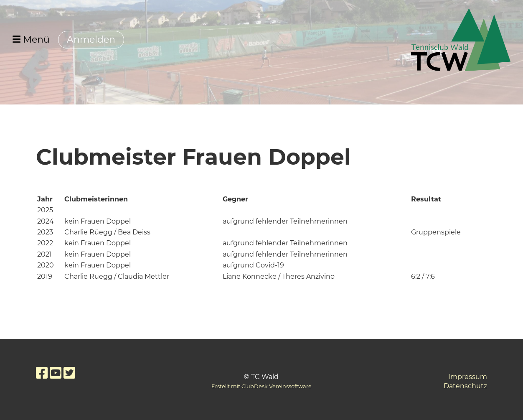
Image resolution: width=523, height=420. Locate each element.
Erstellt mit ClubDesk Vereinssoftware (261, 386)
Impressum (468, 377)
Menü (31, 39)
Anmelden (91, 39)
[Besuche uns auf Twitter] (69, 373)
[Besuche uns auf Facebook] (42, 373)
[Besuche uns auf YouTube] (56, 373)
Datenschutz (465, 386)
